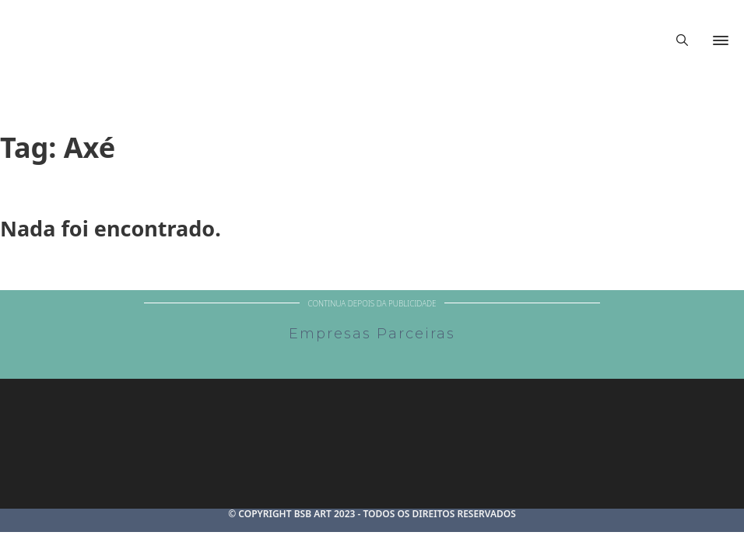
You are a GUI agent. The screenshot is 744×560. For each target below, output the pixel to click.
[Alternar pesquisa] (682, 40)
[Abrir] (721, 40)
